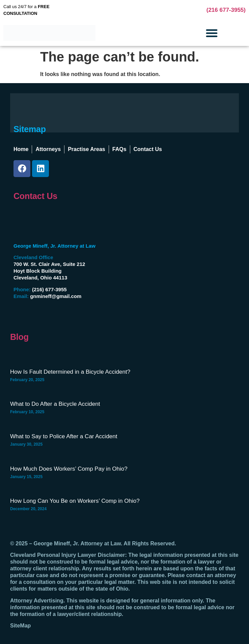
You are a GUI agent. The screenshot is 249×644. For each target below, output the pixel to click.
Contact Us (35, 196)
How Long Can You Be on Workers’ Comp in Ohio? (75, 501)
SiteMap (20, 626)
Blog (19, 337)
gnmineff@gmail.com (56, 296)
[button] (212, 33)
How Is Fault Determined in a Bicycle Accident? (70, 372)
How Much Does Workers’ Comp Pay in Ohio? (69, 469)
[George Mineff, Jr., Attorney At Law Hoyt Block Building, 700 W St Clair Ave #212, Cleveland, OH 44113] (195, 274)
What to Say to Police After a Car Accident (64, 436)
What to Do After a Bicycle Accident (55, 404)
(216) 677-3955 (49, 289)
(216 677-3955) (226, 10)
